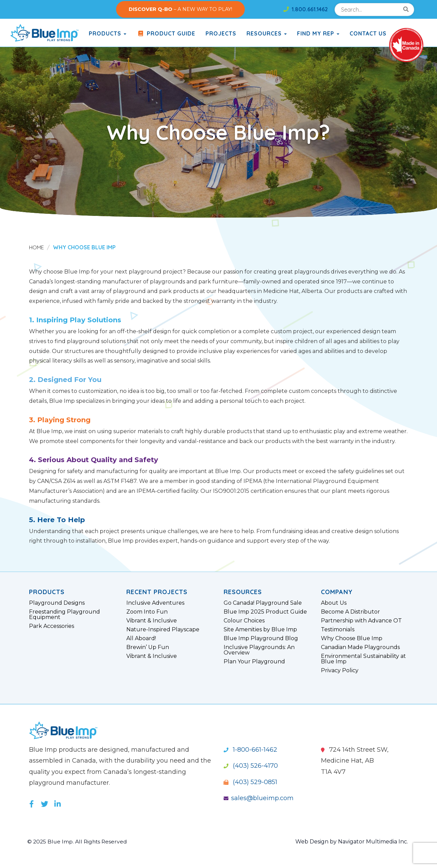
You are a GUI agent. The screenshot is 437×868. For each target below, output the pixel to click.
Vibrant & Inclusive (152, 621)
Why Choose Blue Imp (352, 638)
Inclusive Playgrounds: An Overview (259, 650)
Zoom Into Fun (147, 612)
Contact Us (368, 33)
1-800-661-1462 (250, 750)
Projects (221, 33)
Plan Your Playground (254, 662)
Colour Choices (244, 621)
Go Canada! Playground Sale (263, 603)
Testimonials (338, 630)
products (108, 33)
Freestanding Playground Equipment (65, 615)
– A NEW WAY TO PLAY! (180, 9)
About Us (334, 603)
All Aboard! (141, 638)
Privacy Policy (340, 671)
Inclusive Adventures (155, 603)
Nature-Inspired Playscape (163, 630)
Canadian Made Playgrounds (360, 647)
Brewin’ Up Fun (148, 647)
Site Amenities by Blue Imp (260, 630)
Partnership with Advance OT (361, 621)
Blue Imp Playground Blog (261, 638)
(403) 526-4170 (251, 766)
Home (37, 247)
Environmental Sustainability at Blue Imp (363, 659)
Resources (267, 33)
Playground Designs (57, 603)
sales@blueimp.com (259, 798)
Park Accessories (52, 626)
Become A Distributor (350, 612)
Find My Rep (318, 33)
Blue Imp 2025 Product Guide (265, 612)
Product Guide (166, 33)
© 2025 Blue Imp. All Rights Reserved (78, 842)
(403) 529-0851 (250, 782)
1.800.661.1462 (306, 9)
